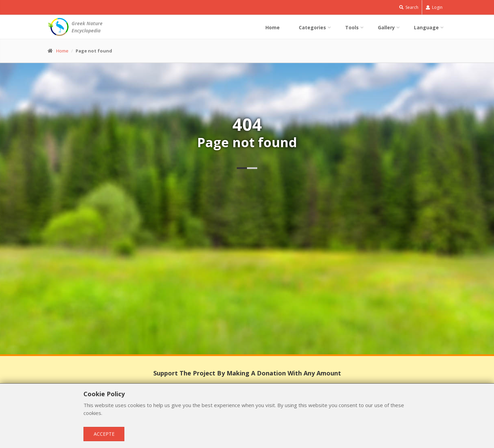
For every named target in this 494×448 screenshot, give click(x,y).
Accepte (104, 434)
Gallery (386, 27)
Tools (352, 27)
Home (273, 27)
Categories (312, 27)
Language (426, 27)
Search (409, 7)
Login (434, 7)
